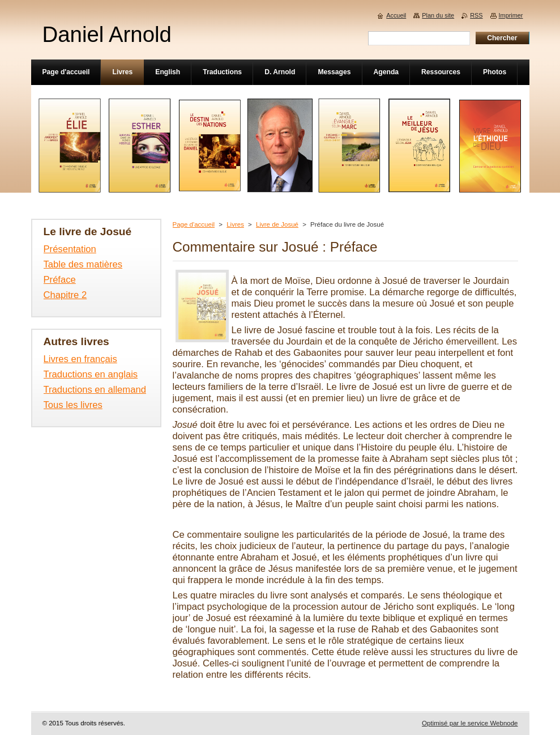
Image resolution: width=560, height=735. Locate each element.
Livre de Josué (277, 224)
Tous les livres (73, 405)
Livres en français (80, 359)
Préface (60, 280)
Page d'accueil (194, 224)
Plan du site (438, 15)
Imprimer (511, 15)
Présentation (70, 249)
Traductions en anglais (91, 374)
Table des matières (83, 264)
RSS (476, 15)
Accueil (396, 15)
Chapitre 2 (65, 295)
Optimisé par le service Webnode (470, 723)
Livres (235, 224)
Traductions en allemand (95, 390)
